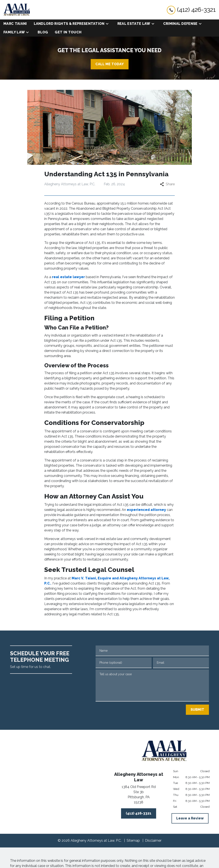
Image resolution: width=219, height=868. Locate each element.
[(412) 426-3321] (139, 813)
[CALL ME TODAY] (110, 64)
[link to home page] (17, 10)
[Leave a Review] (190, 818)
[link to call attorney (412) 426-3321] (191, 10)
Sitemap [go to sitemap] (133, 841)
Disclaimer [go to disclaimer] (153, 841)
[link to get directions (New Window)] (139, 795)
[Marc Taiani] (15, 24)
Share (167, 184)
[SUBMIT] (197, 710)
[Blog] (43, 32)
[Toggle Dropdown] (108, 24)
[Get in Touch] (68, 32)
